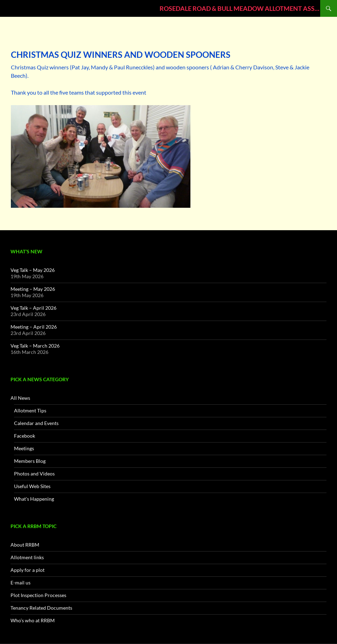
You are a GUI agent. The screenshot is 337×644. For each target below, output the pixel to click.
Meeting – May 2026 (33, 289)
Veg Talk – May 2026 (33, 270)
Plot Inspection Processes (38, 595)
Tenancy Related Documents (41, 608)
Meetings (24, 448)
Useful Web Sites (32, 486)
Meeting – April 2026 (34, 327)
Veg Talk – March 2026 (35, 346)
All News (20, 398)
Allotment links (27, 557)
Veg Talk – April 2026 (33, 308)
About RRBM (25, 545)
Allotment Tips (30, 410)
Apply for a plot (28, 570)
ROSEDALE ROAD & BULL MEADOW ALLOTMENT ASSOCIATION (240, 8)
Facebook (25, 436)
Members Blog (30, 461)
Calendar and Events (36, 423)
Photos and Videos (34, 474)
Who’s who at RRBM (33, 620)
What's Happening (34, 499)
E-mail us (21, 583)
